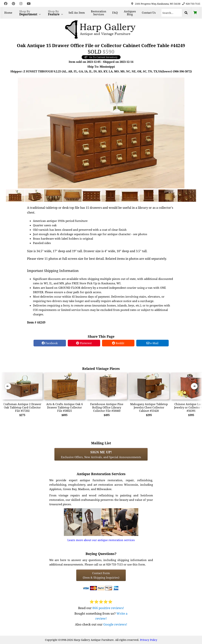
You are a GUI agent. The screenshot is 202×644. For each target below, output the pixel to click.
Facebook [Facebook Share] (50, 343)
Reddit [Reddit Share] (118, 343)
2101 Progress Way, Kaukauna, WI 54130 (158, 4)
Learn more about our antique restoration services (101, 540)
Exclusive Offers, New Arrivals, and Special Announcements (101, 454)
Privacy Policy (149, 640)
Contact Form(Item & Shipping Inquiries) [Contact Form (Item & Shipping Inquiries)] (101, 575)
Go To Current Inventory (101, 57)
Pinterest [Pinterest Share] (84, 343)
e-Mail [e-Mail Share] (152, 343)
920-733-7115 (193, 4)
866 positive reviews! (108, 608)
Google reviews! (115, 624)
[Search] (172, 13)
